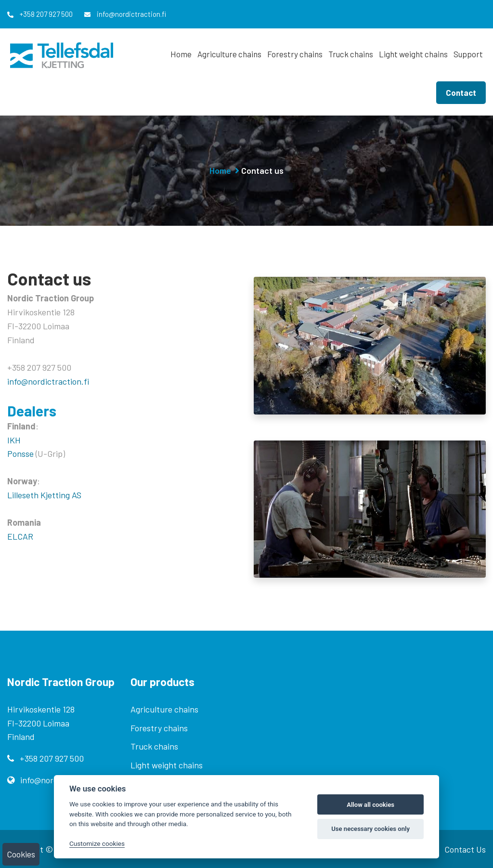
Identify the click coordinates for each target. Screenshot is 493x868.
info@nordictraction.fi (125, 14)
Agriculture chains (229, 54)
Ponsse (20, 453)
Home (181, 54)
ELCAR (20, 536)
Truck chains (351, 54)
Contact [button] (461, 92)
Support (468, 54)
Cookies (21, 854)
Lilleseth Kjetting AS (44, 495)
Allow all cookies (370, 805)
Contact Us (465, 849)
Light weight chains (413, 54)
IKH (14, 440)
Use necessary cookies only (370, 829)
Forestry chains (295, 54)
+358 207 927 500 (40, 14)
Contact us (262, 170)
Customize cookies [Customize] (97, 843)
